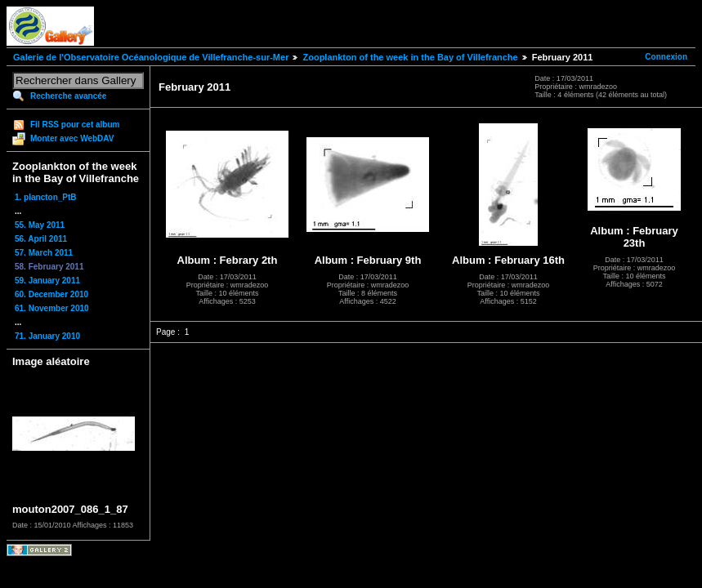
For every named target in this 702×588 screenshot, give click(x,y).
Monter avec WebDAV (72, 138)
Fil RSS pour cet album (75, 125)
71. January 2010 (47, 336)
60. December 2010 (51, 294)
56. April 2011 (41, 239)
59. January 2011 (47, 281)
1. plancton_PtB (46, 197)
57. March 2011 (44, 253)
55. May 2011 (40, 225)
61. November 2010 (52, 308)
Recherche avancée (68, 96)
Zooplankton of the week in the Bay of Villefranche (410, 57)
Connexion (666, 57)
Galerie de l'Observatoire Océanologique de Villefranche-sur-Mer (151, 57)
